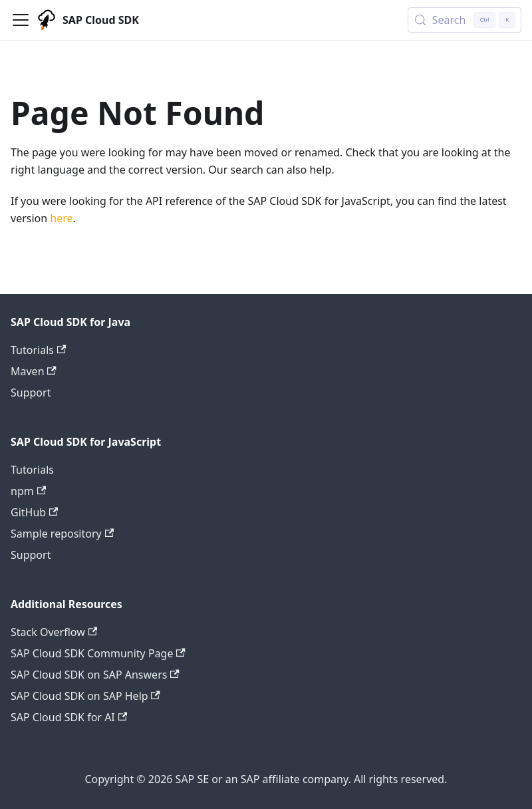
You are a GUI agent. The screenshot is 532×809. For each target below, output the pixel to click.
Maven (34, 371)
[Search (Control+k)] (465, 20)
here (61, 218)
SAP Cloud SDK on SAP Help (85, 696)
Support (31, 393)
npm (28, 491)
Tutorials (38, 350)
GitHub (34, 512)
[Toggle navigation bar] (21, 20)
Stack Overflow (54, 632)
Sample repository (62, 534)
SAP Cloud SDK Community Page (98, 653)
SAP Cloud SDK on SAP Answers (95, 675)
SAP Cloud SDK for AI (69, 717)
